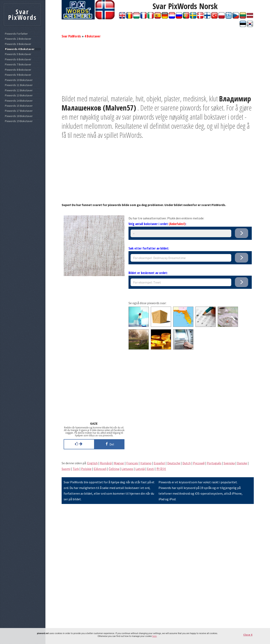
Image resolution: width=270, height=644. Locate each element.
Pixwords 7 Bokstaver (18, 64)
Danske (242, 463)
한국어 (161, 469)
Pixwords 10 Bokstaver (19, 80)
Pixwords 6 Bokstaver (18, 59)
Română (106, 463)
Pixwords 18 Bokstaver (19, 116)
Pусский (199, 463)
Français (132, 463)
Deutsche (174, 463)
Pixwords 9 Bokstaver (18, 75)
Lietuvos (127, 469)
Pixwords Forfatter (16, 34)
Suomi (66, 469)
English (92, 463)
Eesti (151, 469)
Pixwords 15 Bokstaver (19, 106)
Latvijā (140, 469)
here (154, 636)
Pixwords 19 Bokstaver (19, 121)
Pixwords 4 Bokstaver (20, 49)
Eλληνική (100, 469)
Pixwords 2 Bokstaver (18, 39)
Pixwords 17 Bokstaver (19, 111)
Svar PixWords (71, 36)
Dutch (187, 463)
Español (159, 463)
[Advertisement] (158, 66)
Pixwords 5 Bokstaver (18, 54)
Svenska (229, 463)
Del (109, 444)
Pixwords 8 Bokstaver (18, 70)
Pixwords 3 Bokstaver (18, 44)
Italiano (146, 463)
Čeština (114, 469)
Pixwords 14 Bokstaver (19, 101)
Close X (248, 635)
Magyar (119, 463)
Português (214, 463)
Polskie (86, 469)
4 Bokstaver (93, 36)
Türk (76, 469)
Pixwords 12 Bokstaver (19, 90)
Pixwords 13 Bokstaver (19, 95)
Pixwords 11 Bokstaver (19, 85)
